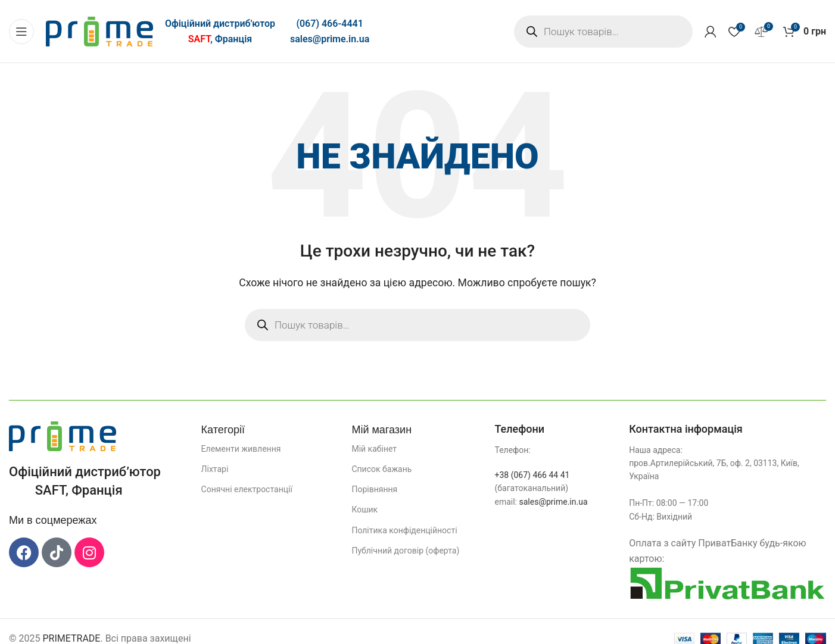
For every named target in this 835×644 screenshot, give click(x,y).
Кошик (364, 509)
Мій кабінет (374, 449)
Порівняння (374, 489)
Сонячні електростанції (247, 489)
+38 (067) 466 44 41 (532, 475)
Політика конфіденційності (404, 530)
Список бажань (381, 469)
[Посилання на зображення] (63, 435)
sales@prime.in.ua (330, 39)
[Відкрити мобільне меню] (21, 32)
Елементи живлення (241, 449)
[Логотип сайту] (99, 31)
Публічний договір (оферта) (405, 551)
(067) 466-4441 (329, 24)
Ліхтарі (215, 469)
